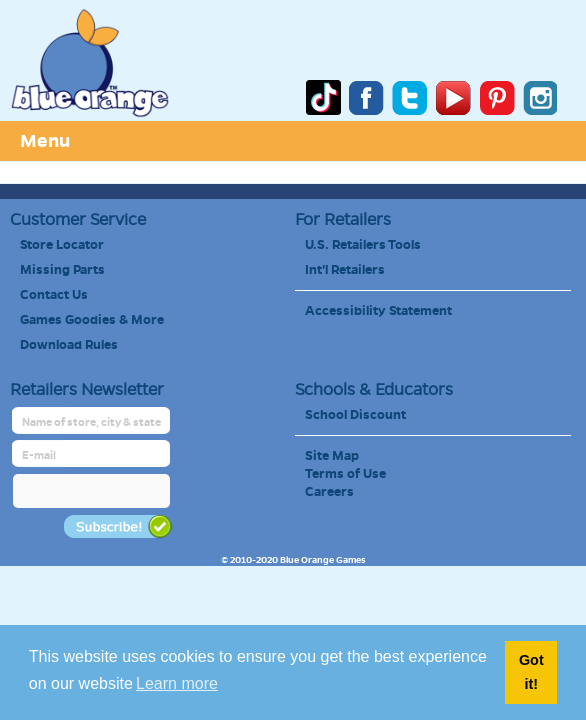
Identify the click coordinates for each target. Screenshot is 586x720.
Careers (329, 492)
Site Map (332, 456)
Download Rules (69, 345)
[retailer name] (92, 422)
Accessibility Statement (378, 311)
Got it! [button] (531, 672)
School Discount (355, 415)
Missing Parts (62, 270)
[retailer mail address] (92, 455)
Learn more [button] (177, 683)
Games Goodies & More (92, 320)
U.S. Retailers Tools (363, 245)
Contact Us (54, 295)
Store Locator (62, 245)
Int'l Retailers (345, 270)
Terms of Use (345, 474)
